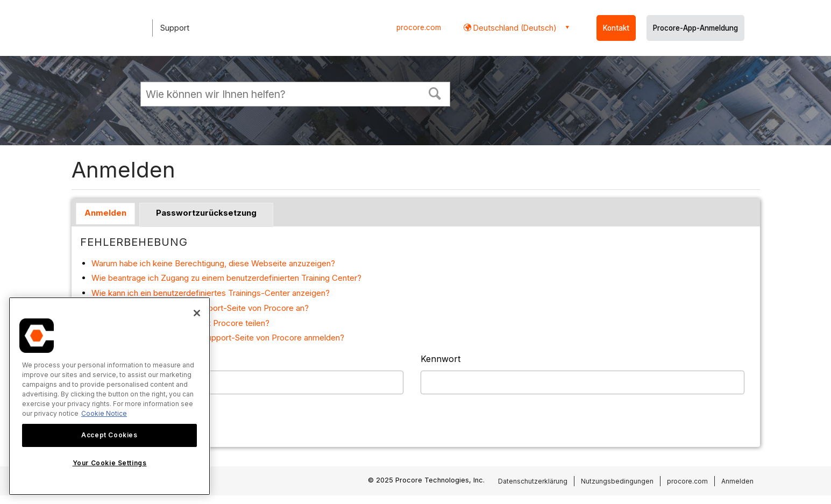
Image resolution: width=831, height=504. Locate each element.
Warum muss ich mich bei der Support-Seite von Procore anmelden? (218, 338)
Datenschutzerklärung (533, 481)
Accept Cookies (109, 435)
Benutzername (110, 359)
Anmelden (105, 213)
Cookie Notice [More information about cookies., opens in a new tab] (104, 413)
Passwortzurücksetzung (206, 213)
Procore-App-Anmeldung (695, 28)
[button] (435, 93)
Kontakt (616, 28)
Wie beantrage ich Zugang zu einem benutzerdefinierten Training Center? (226, 278)
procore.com (419, 27)
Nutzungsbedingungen (617, 481)
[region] (109, 396)
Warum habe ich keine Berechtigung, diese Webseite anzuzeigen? (213, 263)
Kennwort (441, 359)
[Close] (197, 313)
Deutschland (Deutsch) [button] (514, 28)
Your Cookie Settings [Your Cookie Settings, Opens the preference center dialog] (110, 463)
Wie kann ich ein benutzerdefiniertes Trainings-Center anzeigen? (211, 293)
